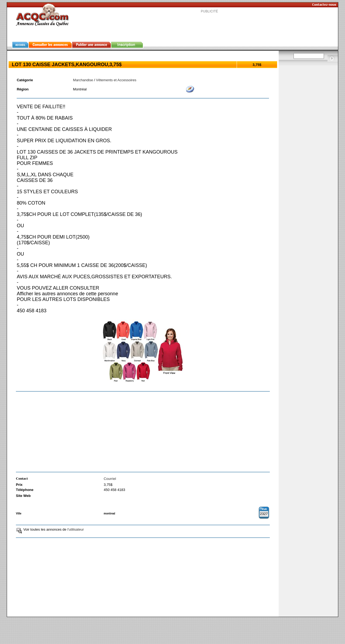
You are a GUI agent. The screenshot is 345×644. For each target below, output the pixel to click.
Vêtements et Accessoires (116, 80)
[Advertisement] (209, 25)
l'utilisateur (76, 529)
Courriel (110, 479)
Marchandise (83, 80)
